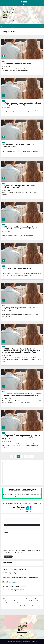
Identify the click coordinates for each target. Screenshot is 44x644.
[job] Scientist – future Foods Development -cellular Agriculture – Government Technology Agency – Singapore (21, 437)
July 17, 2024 (7, 66)
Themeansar (34, 641)
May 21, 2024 (7, 232)
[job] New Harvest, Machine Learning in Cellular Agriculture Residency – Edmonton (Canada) (20, 228)
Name (7, 517)
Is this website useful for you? (22, 490)
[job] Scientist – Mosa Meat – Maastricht (17, 64)
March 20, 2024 (8, 398)
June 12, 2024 (7, 190)
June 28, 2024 (7, 108)
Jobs (4, 62)
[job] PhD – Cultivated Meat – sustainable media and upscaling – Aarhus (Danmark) (22, 104)
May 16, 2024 (7, 271)
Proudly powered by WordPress (14, 641)
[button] (39, 26)
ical (8, 573)
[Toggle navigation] (42, 26)
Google (10, 573)
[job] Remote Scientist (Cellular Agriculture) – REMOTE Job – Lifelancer (19, 187)
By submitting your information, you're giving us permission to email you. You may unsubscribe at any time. (22, 552)
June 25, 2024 (7, 149)
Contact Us (8, 557)
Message (6, 533)
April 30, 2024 (7, 311)
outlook (13, 573)
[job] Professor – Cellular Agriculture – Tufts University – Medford (18, 145)
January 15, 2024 (8, 442)
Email (7, 525)
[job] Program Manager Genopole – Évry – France (20, 308)
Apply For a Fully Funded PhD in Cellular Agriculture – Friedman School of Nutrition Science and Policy (22, 395)
